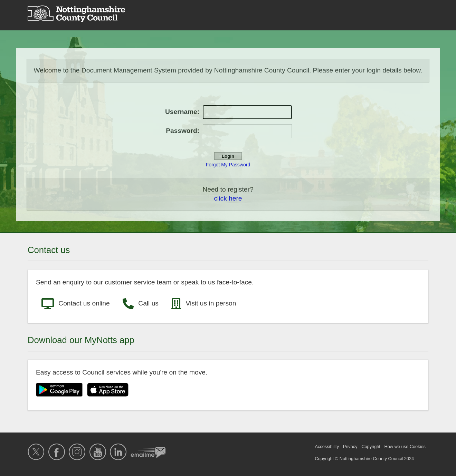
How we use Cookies (405, 446)
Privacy (350, 446)
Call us (141, 304)
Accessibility (327, 446)
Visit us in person (204, 304)
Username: (182, 112)
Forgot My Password (228, 165)
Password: (183, 131)
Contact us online (76, 304)
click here (228, 198)
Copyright (371, 446)
